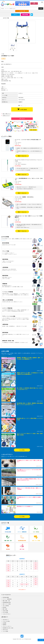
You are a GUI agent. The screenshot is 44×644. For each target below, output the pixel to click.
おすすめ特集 (5, 612)
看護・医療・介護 (6, 601)
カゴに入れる (22, 109)
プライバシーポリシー (7, 626)
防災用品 (4, 607)
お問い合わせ (22, 119)
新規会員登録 (25, 15)
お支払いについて (6, 116)
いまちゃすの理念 (6, 621)
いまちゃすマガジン (7, 614)
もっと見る (22, 450)
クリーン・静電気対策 (7, 599)
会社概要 (4, 623)
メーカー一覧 (22, 11)
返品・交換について (7, 114)
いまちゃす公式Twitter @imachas (22, 636)
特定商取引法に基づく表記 (8, 628)
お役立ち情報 (5, 611)
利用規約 (4, 625)
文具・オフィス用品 (7, 604)
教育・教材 (5, 609)
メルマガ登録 (5, 631)
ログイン (16, 15)
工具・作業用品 (6, 606)
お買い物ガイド (6, 620)
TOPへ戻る (41, 640)
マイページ (34, 4)
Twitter (32, 15)
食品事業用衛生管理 (7, 602)
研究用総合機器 (6, 597)
